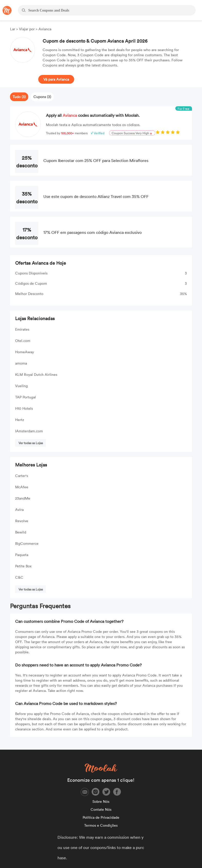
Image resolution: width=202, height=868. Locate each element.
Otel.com (23, 341)
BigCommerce (27, 543)
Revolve (22, 521)
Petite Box (23, 566)
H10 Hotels (24, 408)
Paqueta (22, 555)
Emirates (22, 329)
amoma (21, 363)
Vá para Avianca (56, 79)
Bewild (21, 532)
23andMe (23, 498)
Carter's (22, 476)
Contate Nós (101, 809)
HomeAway (25, 352)
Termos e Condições (101, 825)
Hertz (20, 420)
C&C (19, 577)
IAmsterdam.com (29, 431)
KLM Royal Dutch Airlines (36, 374)
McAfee (22, 487)
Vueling (21, 386)
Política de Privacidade (101, 817)
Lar (13, 29)
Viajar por (27, 29)
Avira (19, 509)
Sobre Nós (101, 801)
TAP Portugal (26, 397)
